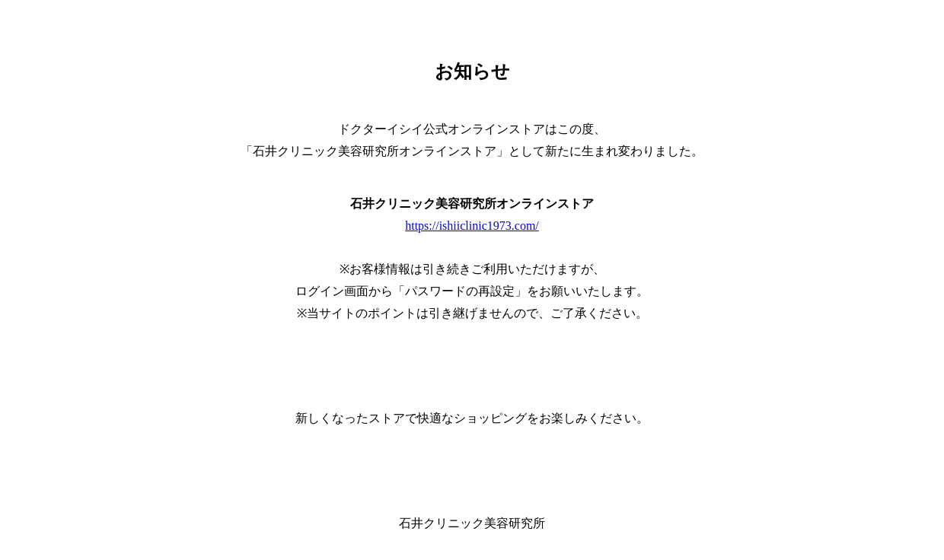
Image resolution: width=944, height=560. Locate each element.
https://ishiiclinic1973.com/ (472, 226)
